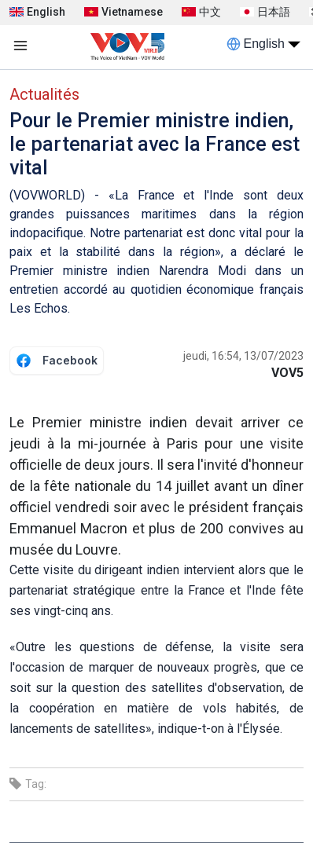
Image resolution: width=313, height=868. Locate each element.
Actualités (44, 94)
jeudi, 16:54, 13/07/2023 (243, 356)
